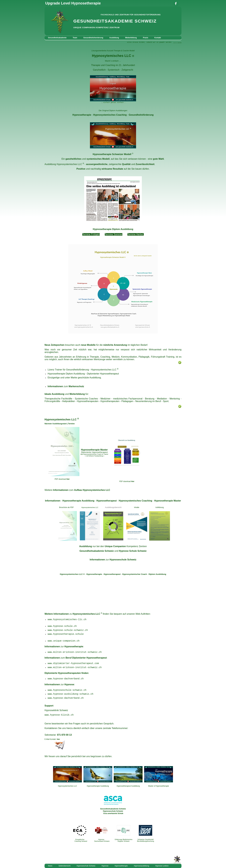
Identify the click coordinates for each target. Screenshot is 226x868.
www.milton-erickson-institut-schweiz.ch (75, 652)
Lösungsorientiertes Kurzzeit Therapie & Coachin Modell (113, 51)
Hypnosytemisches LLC (112, 56)
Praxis (146, 38)
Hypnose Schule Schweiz (133, 551)
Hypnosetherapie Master (94, 450)
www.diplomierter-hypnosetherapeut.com (73, 663)
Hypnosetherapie (82, 115)
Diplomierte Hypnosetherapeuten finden (66, 673)
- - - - (113, 501)
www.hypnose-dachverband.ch (66, 698)
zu (85, 614)
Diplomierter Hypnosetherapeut (103, 374)
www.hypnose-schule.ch (62, 626)
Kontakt (158, 38)
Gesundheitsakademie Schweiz (96, 551)
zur (113, 560)
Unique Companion (115, 546)
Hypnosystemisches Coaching (110, 115)
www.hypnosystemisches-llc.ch (67, 620)
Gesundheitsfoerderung (93, 38)
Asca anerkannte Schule (113, 813)
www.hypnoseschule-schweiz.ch (67, 690)
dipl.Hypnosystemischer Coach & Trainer (94, 454)
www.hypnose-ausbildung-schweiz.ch (71, 694)
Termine (71, 424)
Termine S (110, 234)
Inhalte (137, 507)
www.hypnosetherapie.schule (66, 634)
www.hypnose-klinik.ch (59, 715)
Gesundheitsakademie (57, 38)
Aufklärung (159, 507)
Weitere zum (77, 490)
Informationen (61, 614)
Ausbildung (114, 38)
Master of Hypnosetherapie (159, 786)
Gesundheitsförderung (141, 115)
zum (76, 658)
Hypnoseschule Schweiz (113, 811)
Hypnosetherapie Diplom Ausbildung (113, 229)
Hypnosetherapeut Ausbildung (128, 786)
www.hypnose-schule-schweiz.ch (68, 630)
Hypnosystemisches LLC (69, 164)
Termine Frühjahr (91, 234)
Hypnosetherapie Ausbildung (98, 786)
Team (75, 38)
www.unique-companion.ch (64, 641)
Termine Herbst (135, 234)
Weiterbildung (131, 38)
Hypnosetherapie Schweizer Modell (112, 154)
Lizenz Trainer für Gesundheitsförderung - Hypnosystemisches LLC (82, 370)
